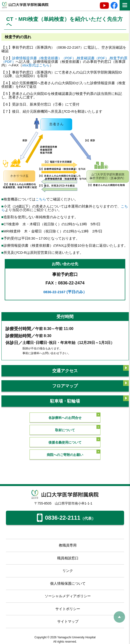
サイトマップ (68, 621)
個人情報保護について (68, 583)
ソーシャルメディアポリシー (68, 596)
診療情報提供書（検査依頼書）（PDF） (44, 58)
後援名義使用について (65, 442)
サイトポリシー (68, 609)
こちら (41, 199)
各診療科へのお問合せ (65, 418)
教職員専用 (68, 545)
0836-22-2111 (66, 519)
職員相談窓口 (68, 558)
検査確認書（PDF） (93, 58)
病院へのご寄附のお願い (65, 455)
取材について (65, 430)
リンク (68, 571)
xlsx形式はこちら (36, 65)
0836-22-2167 (65, 292)
